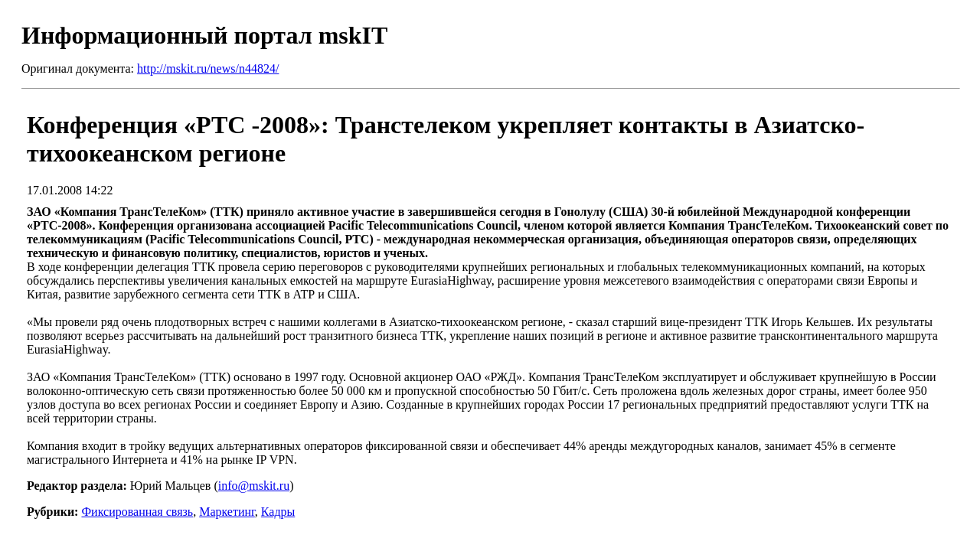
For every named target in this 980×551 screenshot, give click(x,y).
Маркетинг (227, 512)
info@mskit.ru (254, 486)
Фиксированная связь (137, 512)
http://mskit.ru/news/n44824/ (208, 68)
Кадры (278, 512)
